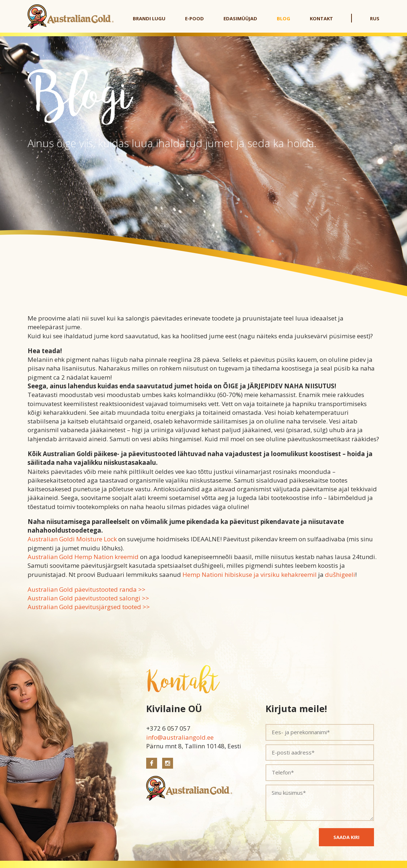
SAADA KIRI (346, 837)
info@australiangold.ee (180, 737)
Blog (283, 18)
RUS (375, 18)
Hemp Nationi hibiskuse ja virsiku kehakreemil (250, 574)
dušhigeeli (340, 574)
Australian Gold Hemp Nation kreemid (83, 557)
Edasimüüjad (240, 18)
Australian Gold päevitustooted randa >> (87, 589)
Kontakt (321, 18)
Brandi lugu (149, 18)
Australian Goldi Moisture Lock (72, 539)
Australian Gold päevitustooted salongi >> (88, 598)
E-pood (194, 18)
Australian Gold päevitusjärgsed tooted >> (89, 607)
